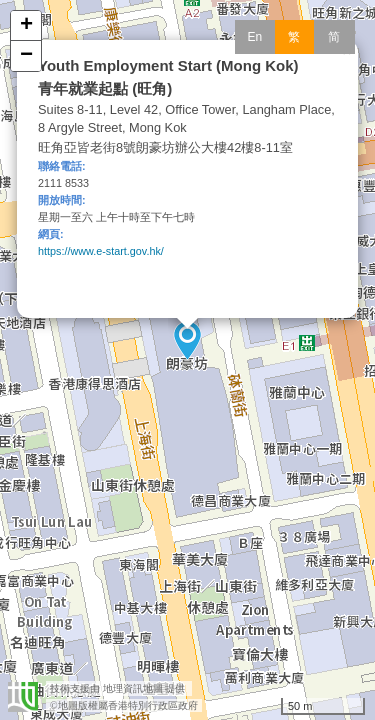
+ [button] (26, 26)
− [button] (26, 56)
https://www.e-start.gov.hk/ (101, 251)
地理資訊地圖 (133, 688)
